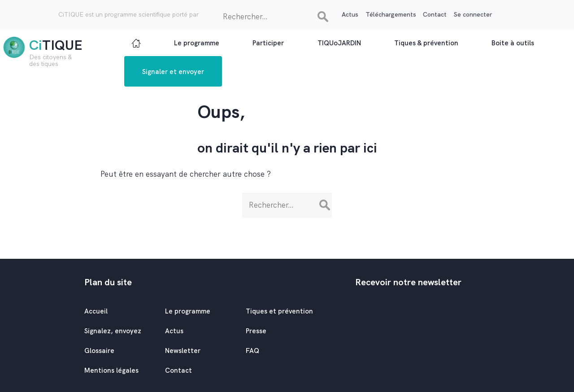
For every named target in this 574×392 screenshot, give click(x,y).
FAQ (252, 351)
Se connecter (473, 14)
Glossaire (99, 351)
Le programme (188, 311)
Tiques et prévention (279, 311)
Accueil (96, 311)
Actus (350, 14)
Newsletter (183, 351)
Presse (256, 331)
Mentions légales (111, 370)
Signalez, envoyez (113, 331)
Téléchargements (391, 14)
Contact (435, 14)
